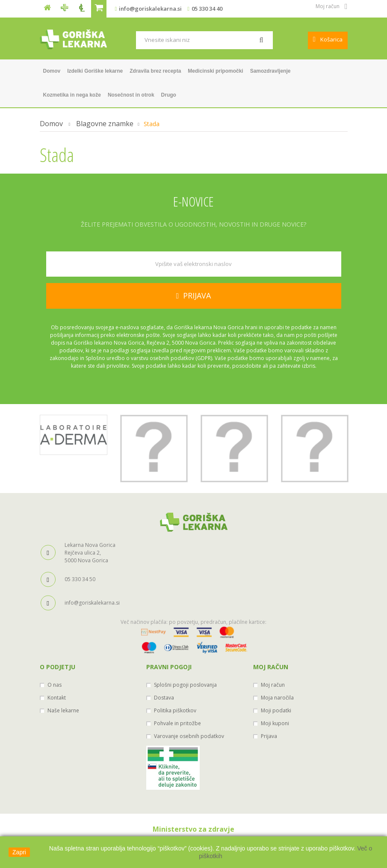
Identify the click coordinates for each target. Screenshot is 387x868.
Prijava (269, 736)
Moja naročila (277, 698)
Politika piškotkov (175, 710)
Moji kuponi (275, 723)
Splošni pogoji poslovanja (185, 685)
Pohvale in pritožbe (177, 723)
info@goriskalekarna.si (150, 9)
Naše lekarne (63, 710)
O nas (55, 685)
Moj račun (271, 667)
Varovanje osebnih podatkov (189, 736)
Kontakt (57, 698)
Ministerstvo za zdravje (193, 829)
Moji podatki (276, 710)
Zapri (19, 852)
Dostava (164, 698)
